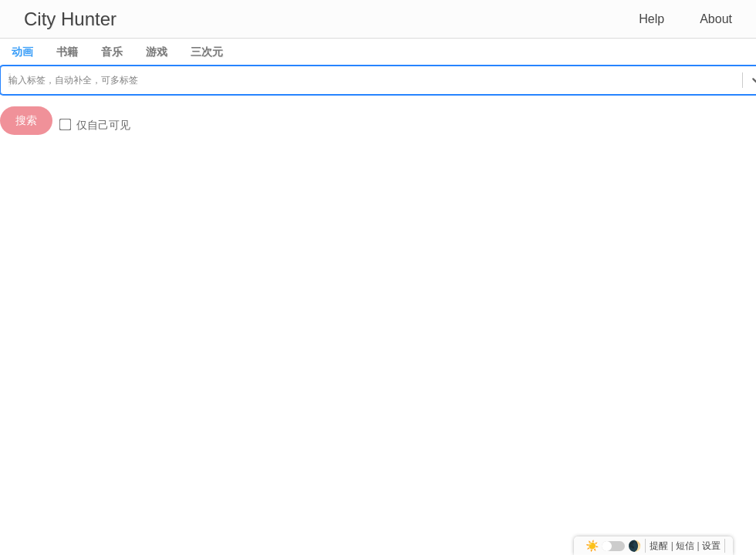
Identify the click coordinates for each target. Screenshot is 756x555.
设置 (711, 546)
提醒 (659, 546)
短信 (685, 546)
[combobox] (10, 80)
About (716, 19)
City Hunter (70, 19)
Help (651, 19)
